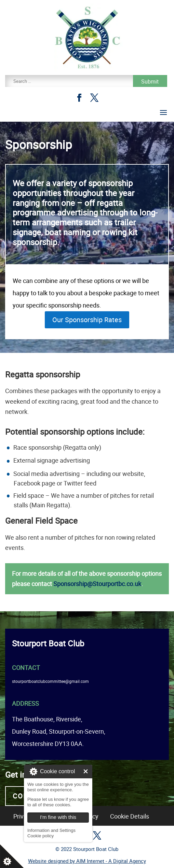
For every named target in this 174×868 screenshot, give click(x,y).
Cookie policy (41, 836)
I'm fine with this (86, 771)
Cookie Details (130, 816)
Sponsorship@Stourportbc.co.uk (97, 584)
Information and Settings (51, 830)
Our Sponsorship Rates (87, 320)
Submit (150, 81)
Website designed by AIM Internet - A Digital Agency (87, 861)
